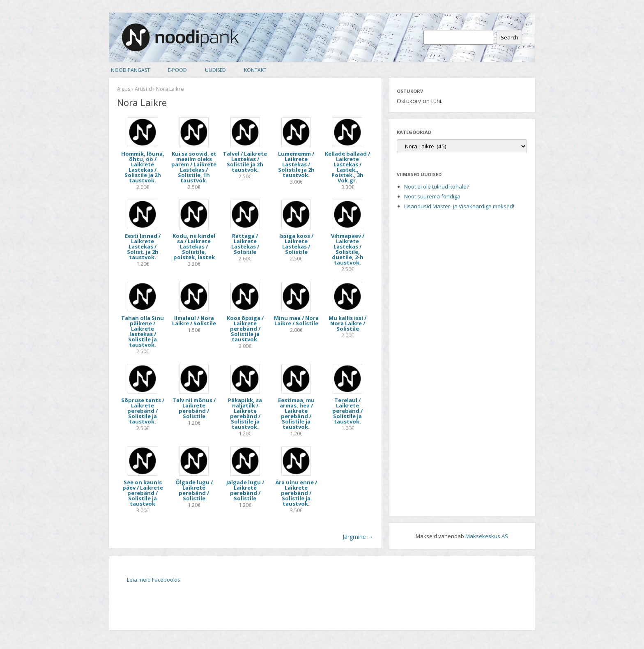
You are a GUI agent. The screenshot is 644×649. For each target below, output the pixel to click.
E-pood (177, 70)
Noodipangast (130, 70)
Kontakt (255, 70)
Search (509, 37)
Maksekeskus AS (487, 536)
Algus (124, 89)
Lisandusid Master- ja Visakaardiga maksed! (459, 206)
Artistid (143, 89)
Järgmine (358, 537)
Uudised (215, 70)
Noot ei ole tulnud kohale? (437, 186)
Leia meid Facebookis (154, 580)
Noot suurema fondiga (432, 196)
